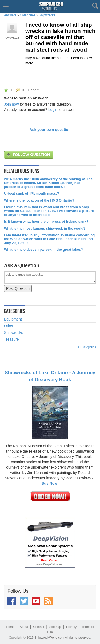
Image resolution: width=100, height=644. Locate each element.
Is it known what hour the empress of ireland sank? (46, 222)
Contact (39, 627)
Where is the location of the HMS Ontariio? (39, 200)
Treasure (11, 339)
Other (9, 326)
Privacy (71, 627)
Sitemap (55, 627)
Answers (10, 15)
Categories (27, 15)
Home (10, 627)
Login (53, 110)
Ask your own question (50, 130)
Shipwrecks (47, 15)
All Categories (87, 347)
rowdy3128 (12, 38)
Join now (11, 104)
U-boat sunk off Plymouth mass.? (32, 194)
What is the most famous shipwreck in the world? (45, 229)
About (24, 627)
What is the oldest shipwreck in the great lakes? (43, 250)
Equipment (13, 319)
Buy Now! (50, 483)
